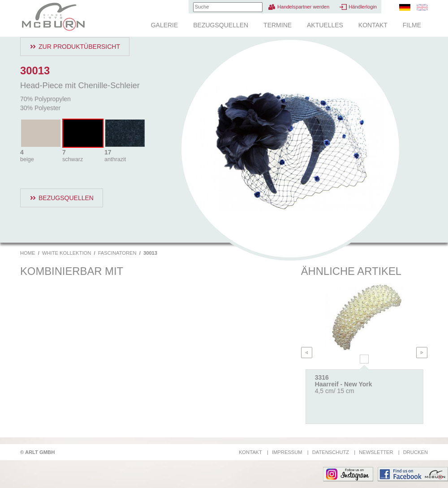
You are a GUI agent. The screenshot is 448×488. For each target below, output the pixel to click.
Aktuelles (325, 25)
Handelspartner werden (303, 7)
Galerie (165, 25)
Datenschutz (331, 452)
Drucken (416, 452)
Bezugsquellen (221, 25)
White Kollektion (67, 253)
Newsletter (376, 452)
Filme (412, 25)
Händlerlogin (363, 7)
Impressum (287, 452)
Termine (278, 25)
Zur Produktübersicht (79, 47)
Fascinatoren (117, 253)
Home (28, 253)
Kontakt (373, 25)
